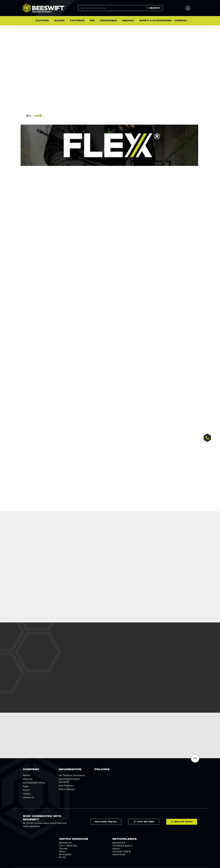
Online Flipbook (67, 789)
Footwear (77, 20)
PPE (92, 20)
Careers (27, 794)
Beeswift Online (183, 822)
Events (26, 790)
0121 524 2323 (146, 822)
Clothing (42, 20)
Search (155, 8)
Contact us (28, 797)
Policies (27, 775)
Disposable (109, 20)
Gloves (59, 20)
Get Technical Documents (72, 775)
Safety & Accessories (155, 20)
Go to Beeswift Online (34, 783)
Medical (128, 20)
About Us (28, 779)
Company (181, 20)
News (26, 786)
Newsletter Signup (106, 822)
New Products (66, 786)
